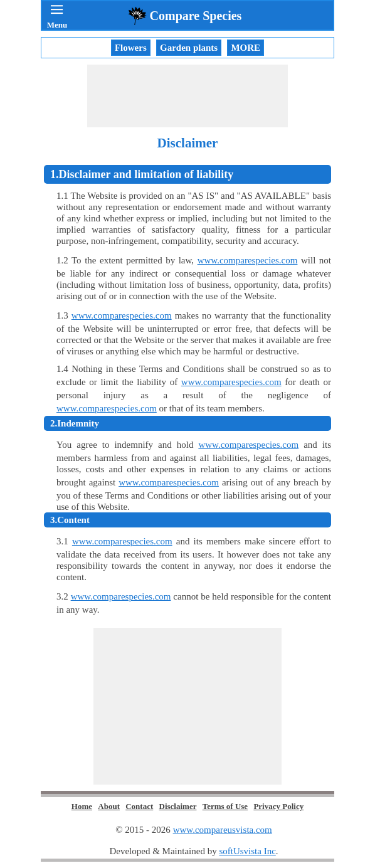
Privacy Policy (278, 806)
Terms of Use (225, 806)
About (109, 806)
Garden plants (189, 48)
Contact (139, 806)
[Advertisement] (187, 96)
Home (82, 806)
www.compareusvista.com (223, 830)
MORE (246, 48)
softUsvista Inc (247, 851)
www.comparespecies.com (248, 260)
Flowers (131, 48)
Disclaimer (178, 806)
